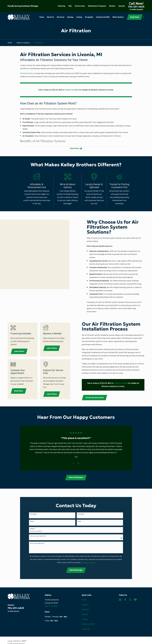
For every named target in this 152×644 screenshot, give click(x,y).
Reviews (112, 6)
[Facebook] (125, 599)
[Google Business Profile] (120, 599)
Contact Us (86, 629)
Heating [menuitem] (70, 17)
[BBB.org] (130, 599)
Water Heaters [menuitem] (118, 17)
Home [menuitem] (42, 17)
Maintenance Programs (97, 6)
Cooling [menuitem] (79, 17)
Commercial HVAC (88, 624)
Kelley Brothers (28, 73)
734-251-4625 (136, 7)
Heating (85, 614)
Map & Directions (51, 606)
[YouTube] (135, 599)
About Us (85, 605)
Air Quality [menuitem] (89, 17)
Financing (61, 6)
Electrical (85, 609)
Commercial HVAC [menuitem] (103, 17)
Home (84, 600)
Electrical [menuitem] (61, 17)
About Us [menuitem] (50, 17)
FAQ (70, 6)
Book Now (135, 17)
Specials (122, 6)
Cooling (85, 619)
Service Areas (80, 6)
